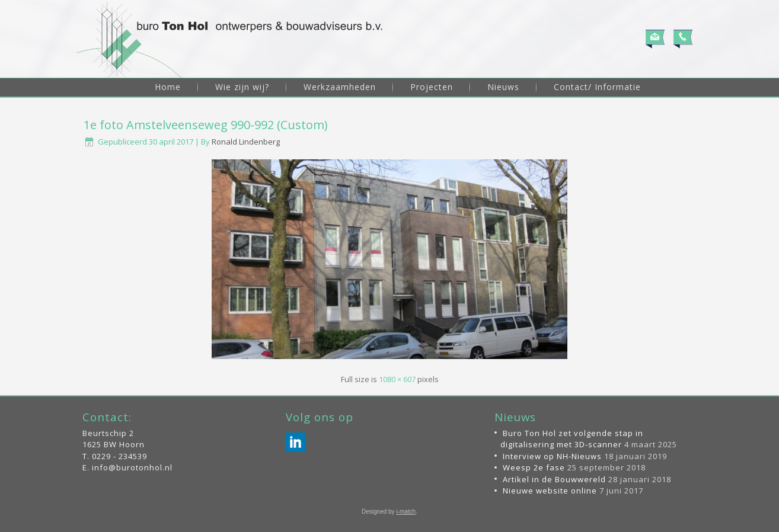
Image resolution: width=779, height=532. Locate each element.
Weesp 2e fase (534, 467)
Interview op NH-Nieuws (552, 456)
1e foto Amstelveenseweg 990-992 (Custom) (206, 125)
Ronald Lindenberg (246, 142)
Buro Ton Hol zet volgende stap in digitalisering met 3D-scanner (572, 439)
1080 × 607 (397, 379)
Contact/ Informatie (597, 87)
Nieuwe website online (550, 491)
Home (168, 87)
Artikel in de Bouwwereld (554, 479)
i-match (406, 512)
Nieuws (503, 87)
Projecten (432, 87)
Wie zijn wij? (242, 87)
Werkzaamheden (340, 87)
